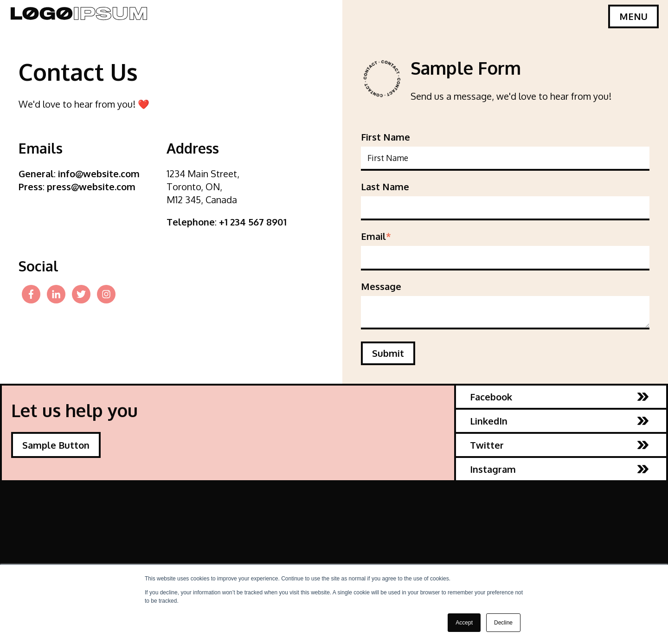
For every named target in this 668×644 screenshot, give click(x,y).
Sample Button (56, 445)
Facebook (559, 397)
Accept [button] (464, 623)
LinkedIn (559, 421)
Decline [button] (503, 623)
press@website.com (91, 187)
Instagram (559, 469)
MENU (633, 16)
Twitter (559, 445)
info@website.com (99, 174)
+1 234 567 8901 (253, 222)
